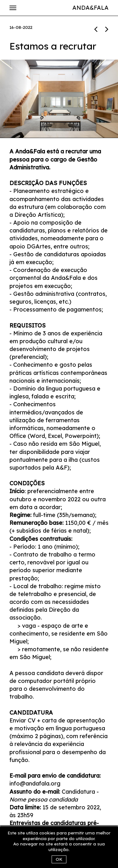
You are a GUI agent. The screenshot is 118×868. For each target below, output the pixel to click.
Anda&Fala (90, 8)
